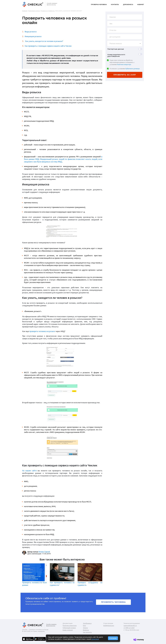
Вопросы (86, 630)
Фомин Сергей (44, 552)
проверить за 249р (125, 75)
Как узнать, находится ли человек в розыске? (44, 41)
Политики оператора (124, 64)
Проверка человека (99, 5)
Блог (84, 626)
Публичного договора (133, 69)
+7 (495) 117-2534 (129, 628)
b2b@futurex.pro (109, 626)
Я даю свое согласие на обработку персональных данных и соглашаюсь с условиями (122, 62)
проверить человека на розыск (42, 331)
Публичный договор (69, 628)
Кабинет (141, 5)
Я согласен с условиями (125, 69)
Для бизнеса (128, 5)
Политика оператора (70, 626)
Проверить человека (113, 602)
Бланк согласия (68, 630)
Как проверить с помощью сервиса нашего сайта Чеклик (48, 46)
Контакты (115, 5)
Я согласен (113, 638)
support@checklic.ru (130, 626)
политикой (95, 639)
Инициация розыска (33, 36)
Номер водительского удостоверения (116, 55)
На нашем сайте (29, 471)
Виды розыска (31, 32)
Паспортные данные (116, 49)
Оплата (85, 628)
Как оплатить (87, 632)
